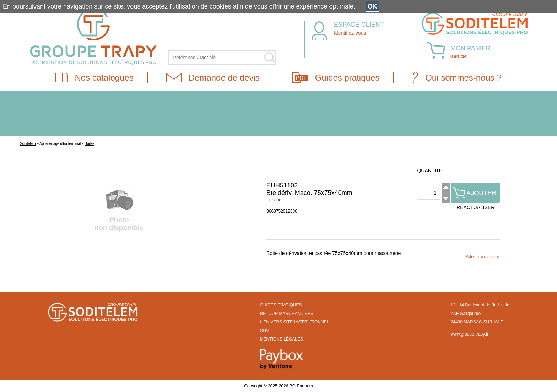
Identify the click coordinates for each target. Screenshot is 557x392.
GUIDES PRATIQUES (281, 305)
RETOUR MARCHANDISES (287, 314)
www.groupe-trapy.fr (470, 334)
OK (372, 6)
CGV (265, 331)
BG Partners (301, 386)
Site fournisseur (483, 257)
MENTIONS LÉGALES (282, 339)
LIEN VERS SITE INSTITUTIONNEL (295, 322)
